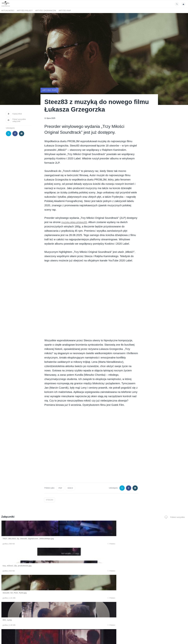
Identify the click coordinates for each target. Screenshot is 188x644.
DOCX (70, 488)
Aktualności (8, 11)
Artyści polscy (25, 11)
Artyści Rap (65, 11)
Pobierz (41, 544)
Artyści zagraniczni (46, 11)
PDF (60, 488)
